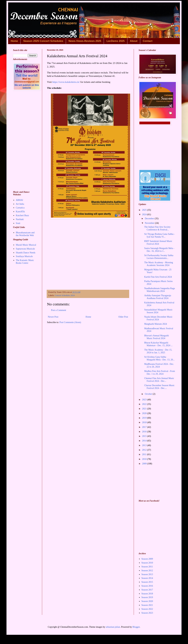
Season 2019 (147, 597)
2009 (145, 464)
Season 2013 (147, 574)
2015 (145, 436)
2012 (145, 450)
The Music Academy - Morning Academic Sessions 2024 (159, 264)
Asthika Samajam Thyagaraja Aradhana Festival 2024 (158, 297)
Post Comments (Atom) (70, 322)
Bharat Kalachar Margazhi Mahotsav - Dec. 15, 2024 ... (158, 344)
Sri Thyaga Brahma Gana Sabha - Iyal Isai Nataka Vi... (159, 235)
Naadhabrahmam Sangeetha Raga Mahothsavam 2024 (160, 290)
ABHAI (19, 200)
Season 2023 (147, 613)
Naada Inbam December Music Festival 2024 (158, 318)
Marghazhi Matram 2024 (156, 324)
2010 (145, 459)
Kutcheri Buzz (22, 215)
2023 (145, 400)
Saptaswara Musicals (25, 249)
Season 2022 (147, 609)
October (149, 394)
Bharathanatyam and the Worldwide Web (25, 234)
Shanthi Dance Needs (26, 253)
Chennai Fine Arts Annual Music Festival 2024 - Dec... (159, 380)
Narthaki (20, 219)
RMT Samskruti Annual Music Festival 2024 (158, 243)
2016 (145, 432)
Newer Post (53, 317)
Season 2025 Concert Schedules (43, 41)
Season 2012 (147, 571)
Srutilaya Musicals (24, 256)
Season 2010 (147, 563)
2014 (145, 441)
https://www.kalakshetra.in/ (66, 82)
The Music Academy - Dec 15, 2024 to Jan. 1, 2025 (158, 351)
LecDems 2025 (115, 41)
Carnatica (20, 208)
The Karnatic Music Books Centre (25, 262)
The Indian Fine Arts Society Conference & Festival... (157, 228)
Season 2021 (147, 605)
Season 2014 (147, 578)
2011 (145, 454)
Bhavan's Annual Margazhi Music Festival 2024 (157, 337)
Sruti (18, 223)
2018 (145, 422)
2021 (145, 409)
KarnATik (20, 212)
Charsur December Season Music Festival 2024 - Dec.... (159, 387)
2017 (145, 427)
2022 (145, 404)
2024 (145, 214)
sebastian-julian (113, 627)
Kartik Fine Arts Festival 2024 (158, 277)
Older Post (123, 317)
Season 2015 (147, 582)
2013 (145, 445)
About (134, 41)
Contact (148, 41)
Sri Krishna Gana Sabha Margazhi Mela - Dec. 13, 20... (159, 358)
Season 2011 (147, 567)
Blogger (136, 627)
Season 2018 (147, 594)
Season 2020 (147, 601)
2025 (145, 210)
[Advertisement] (88, 258)
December (150, 219)
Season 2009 (147, 559)
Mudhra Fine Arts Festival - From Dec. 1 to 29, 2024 (160, 373)
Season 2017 (147, 590)
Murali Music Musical (26, 245)
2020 (145, 413)
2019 (145, 418)
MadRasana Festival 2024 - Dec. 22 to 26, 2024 (159, 365)
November (150, 223)
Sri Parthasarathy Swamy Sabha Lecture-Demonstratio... (159, 257)
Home (14, 41)
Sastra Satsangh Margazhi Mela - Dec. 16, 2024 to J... (159, 250)
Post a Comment (59, 310)
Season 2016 (147, 586)
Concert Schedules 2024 (65, 295)
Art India (20, 204)
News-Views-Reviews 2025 (85, 41)
